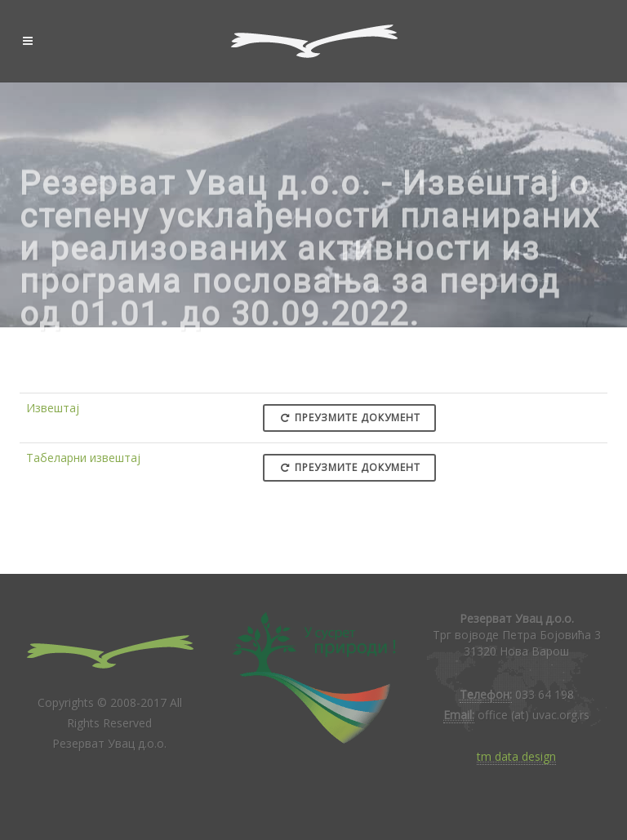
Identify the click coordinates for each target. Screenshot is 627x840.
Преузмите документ (349, 418)
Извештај (53, 408)
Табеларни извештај (83, 458)
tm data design (516, 756)
